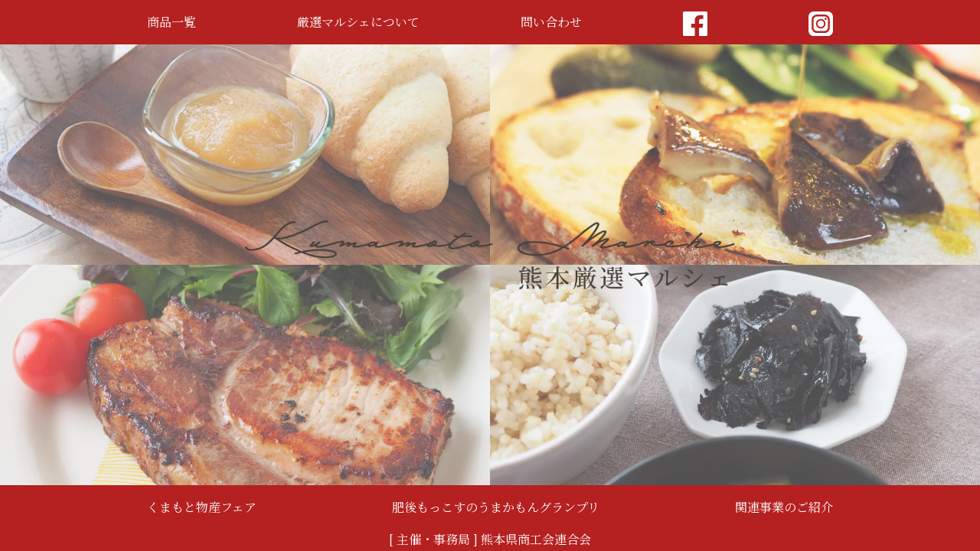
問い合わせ (551, 22)
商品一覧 (171, 22)
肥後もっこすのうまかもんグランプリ (496, 507)
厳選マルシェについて (358, 22)
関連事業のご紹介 (784, 507)
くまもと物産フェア (202, 507)
